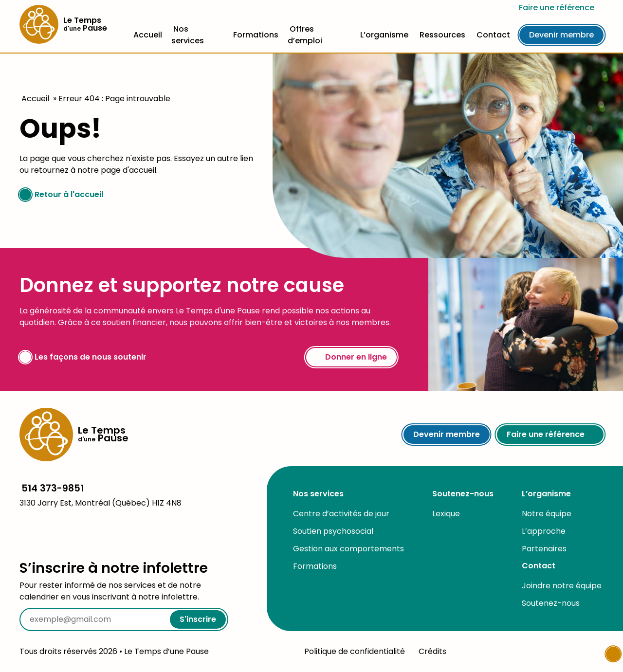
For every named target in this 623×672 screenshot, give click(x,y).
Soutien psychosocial (333, 531)
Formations (256, 35)
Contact (493, 35)
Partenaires (544, 549)
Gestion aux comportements (348, 549)
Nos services (188, 35)
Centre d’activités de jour (341, 514)
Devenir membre (561, 35)
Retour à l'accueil (61, 194)
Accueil (148, 35)
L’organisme (384, 35)
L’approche (544, 531)
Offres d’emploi (305, 35)
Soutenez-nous (463, 494)
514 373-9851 (53, 488)
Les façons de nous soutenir (83, 357)
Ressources (442, 35)
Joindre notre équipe (562, 586)
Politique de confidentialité (355, 651)
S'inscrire (198, 619)
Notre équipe (547, 514)
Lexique (446, 514)
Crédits (432, 651)
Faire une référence (561, 8)
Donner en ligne (351, 357)
